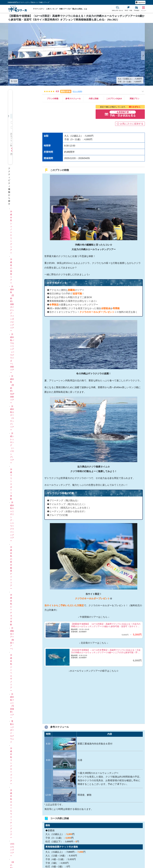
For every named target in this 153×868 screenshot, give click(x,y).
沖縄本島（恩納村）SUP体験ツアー (12, 389)
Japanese (141, 2)
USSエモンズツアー (12, 850)
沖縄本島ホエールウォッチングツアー (11, 814)
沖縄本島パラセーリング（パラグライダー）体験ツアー (12, 353)
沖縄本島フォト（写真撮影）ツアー (12, 706)
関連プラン (135, 99)
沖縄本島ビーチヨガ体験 (11, 610)
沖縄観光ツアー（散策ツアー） (12, 638)
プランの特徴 (53, 99)
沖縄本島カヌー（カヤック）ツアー (12, 418)
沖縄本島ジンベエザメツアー (11, 673)
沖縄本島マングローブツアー (11, 766)
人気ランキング (52, 9)
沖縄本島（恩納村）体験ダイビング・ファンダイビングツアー (12, 309)
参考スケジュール (73, 99)
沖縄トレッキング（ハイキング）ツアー (12, 448)
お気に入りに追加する (132, 124)
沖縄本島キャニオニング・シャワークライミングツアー (12, 522)
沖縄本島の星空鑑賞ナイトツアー (11, 568)
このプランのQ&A (114, 99)
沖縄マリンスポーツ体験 (11, 484)
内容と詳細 (94, 99)
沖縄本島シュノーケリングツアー (11, 232)
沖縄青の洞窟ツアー (11, 271)
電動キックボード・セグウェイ (12, 731)
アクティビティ (39, 9)
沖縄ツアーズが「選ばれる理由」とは (73, 9)
